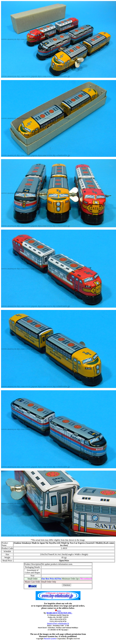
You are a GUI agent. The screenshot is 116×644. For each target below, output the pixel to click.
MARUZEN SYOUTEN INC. (59, 613)
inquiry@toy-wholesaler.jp (58, 623)
